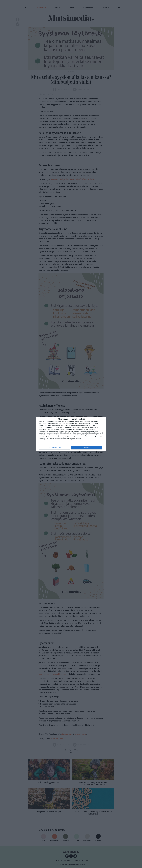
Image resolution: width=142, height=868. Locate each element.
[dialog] (71, 434)
